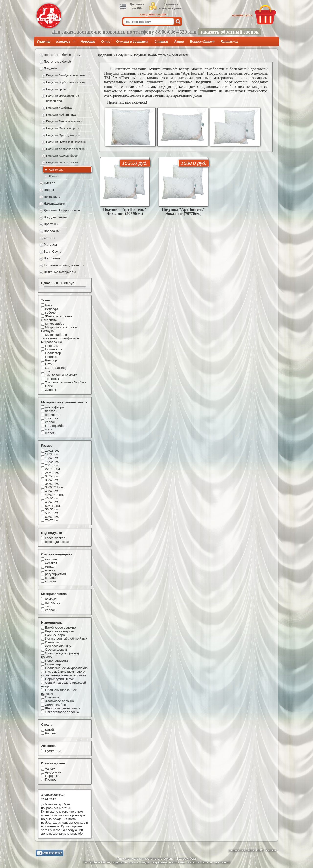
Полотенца (52, 258)
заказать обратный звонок (230, 32)
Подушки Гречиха (58, 89)
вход (143, 14)
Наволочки (52, 231)
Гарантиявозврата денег (171, 6)
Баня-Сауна (53, 251)
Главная (44, 41)
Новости (88, 41)
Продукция (105, 55)
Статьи (161, 41)
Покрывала (52, 197)
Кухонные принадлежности (64, 265)
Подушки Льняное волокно (64, 121)
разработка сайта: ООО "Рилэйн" (253, 850)
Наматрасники (54, 203)
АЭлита (53, 176)
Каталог (64, 43)
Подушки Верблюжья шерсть (65, 82)
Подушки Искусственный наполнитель (63, 98)
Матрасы (50, 245)
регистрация (157, 14)
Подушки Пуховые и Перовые (66, 142)
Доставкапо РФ (137, 6)
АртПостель (56, 170)
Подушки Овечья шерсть (63, 128)
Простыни (51, 224)
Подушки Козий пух (59, 108)
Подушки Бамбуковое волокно (66, 75)
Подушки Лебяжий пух (61, 114)
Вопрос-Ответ (202, 41)
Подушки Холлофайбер (62, 156)
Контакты (229, 41)
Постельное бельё (57, 62)
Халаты (49, 238)
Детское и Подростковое (62, 210)
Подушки (50, 68)
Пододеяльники (55, 217)
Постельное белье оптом (62, 55)
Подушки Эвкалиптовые (62, 162)
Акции (179, 41)
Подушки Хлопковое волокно (65, 149)
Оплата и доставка (132, 41)
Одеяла (50, 183)
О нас (106, 41)
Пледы (49, 190)
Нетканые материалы (60, 272)
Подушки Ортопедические (63, 135)
